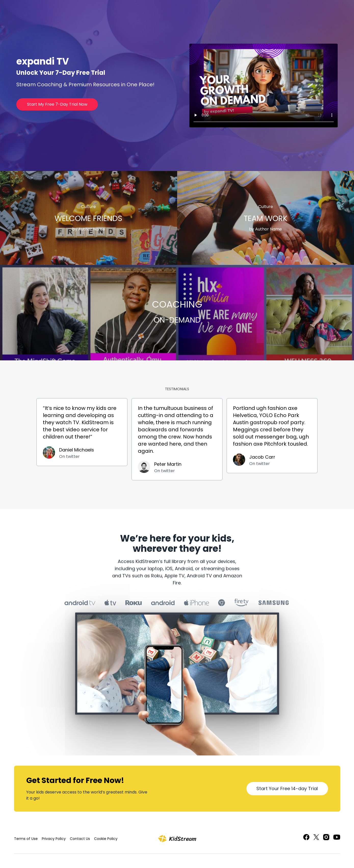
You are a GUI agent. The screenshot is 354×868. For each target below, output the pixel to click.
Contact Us (80, 839)
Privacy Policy (54, 839)
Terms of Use (26, 839)
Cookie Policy (106, 839)
